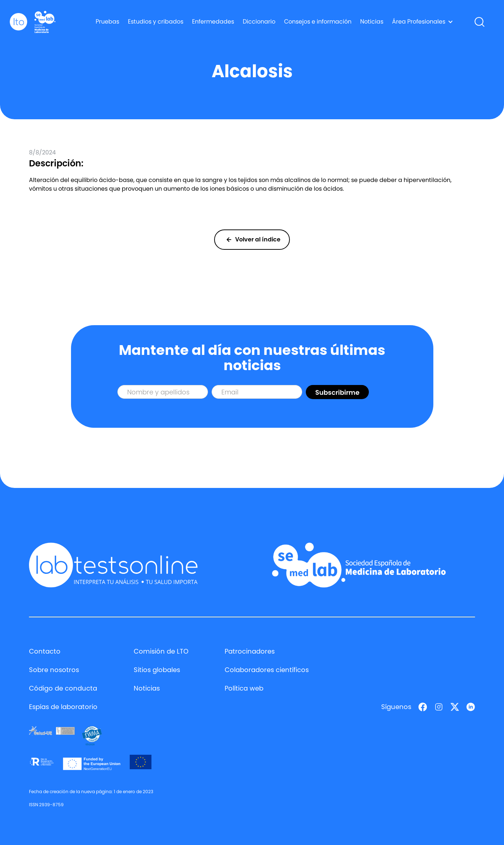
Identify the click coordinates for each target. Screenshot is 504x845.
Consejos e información (318, 22)
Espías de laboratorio (63, 707)
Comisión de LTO (161, 651)
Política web (244, 688)
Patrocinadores (250, 651)
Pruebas (107, 22)
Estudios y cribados (156, 22)
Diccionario (259, 22)
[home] (18, 22)
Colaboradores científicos (267, 670)
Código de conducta (63, 688)
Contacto (45, 651)
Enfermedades (213, 22)
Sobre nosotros (54, 670)
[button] (423, 22)
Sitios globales (157, 670)
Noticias (372, 22)
